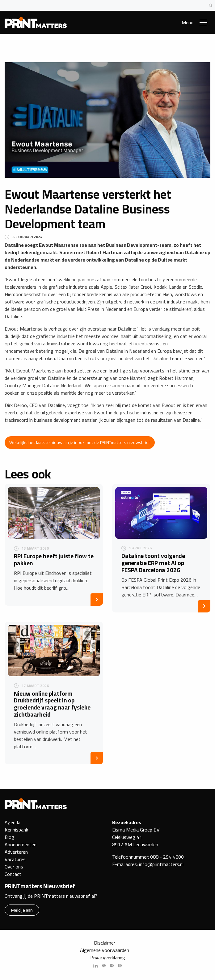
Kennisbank (16, 830)
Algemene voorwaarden (105, 950)
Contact (13, 874)
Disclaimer (105, 943)
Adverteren (16, 852)
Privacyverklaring (108, 958)
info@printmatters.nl (161, 864)
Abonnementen (21, 844)
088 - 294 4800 (167, 857)
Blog (9, 837)
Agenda (13, 822)
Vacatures (15, 859)
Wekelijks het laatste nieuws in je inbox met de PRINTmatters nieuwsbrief (80, 442)
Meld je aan (22, 910)
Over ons (14, 867)
